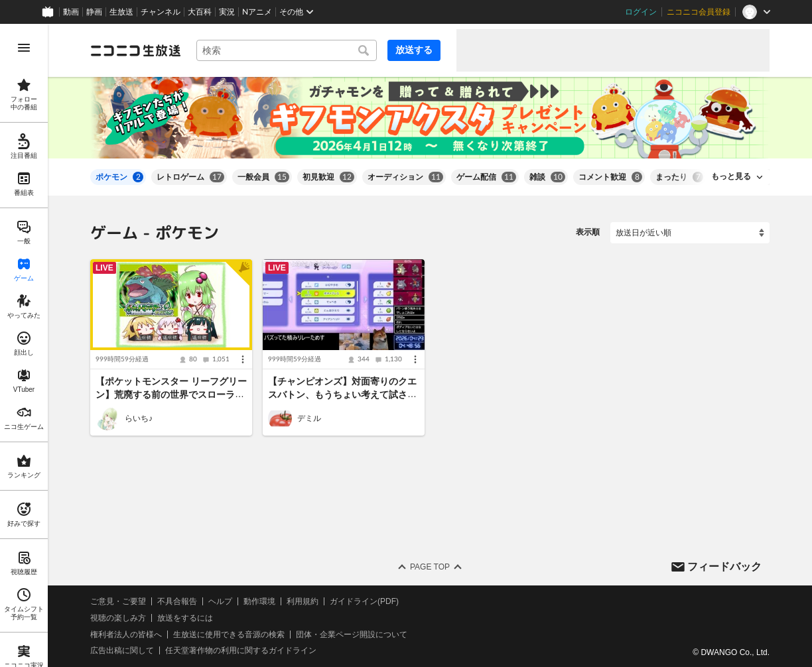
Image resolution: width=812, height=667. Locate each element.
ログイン (641, 12)
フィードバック (724, 566)
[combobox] (287, 50)
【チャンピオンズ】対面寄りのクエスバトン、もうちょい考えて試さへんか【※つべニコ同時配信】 (342, 394)
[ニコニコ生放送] (135, 50)
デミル (309, 418)
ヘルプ (220, 601)
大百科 (200, 12)
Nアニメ (257, 12)
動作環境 (259, 601)
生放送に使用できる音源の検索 (229, 635)
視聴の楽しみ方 (118, 618)
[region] (24, 345)
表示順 (588, 232)
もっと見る (731, 176)
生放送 (121, 12)
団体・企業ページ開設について (352, 635)
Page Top (430, 567)
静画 (94, 12)
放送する (414, 50)
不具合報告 (177, 601)
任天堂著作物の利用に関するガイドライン (241, 650)
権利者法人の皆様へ (126, 635)
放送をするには (185, 618)
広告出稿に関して (122, 650)
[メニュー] (243, 359)
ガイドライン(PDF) (364, 601)
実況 (227, 12)
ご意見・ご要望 (118, 601)
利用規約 (303, 601)
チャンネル (161, 12)
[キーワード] (287, 50)
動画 (71, 12)
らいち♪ (139, 418)
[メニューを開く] (24, 48)
